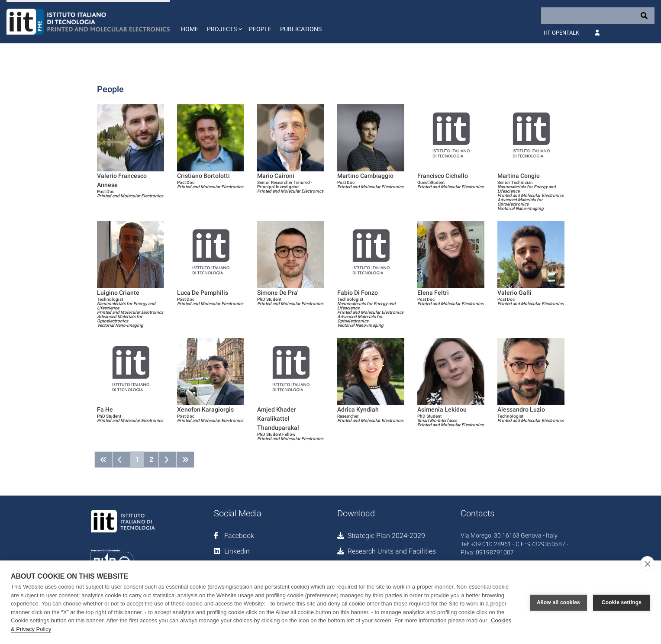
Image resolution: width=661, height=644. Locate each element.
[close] (647, 563)
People (260, 29)
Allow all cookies (558, 602)
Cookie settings (622, 602)
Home (190, 29)
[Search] (598, 16)
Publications (301, 29)
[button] (224, 22)
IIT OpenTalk (561, 33)
